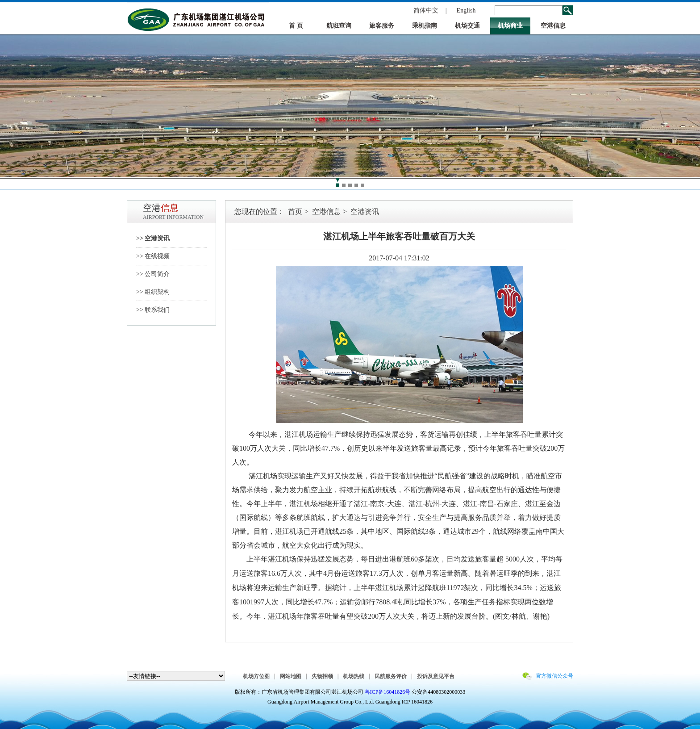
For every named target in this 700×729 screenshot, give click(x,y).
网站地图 (291, 676)
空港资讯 (365, 212)
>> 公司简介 (153, 274)
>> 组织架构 (153, 292)
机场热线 (354, 676)
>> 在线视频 (153, 256)
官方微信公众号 (554, 676)
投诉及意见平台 (436, 676)
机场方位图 (256, 676)
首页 (295, 212)
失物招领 (322, 676)
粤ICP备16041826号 (388, 692)
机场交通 (467, 26)
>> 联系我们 (153, 310)
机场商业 (510, 26)
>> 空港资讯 (153, 238)
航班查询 (339, 26)
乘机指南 (425, 26)
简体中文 (426, 10)
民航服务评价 (391, 676)
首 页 (296, 26)
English (466, 10)
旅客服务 (382, 26)
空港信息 (553, 26)
